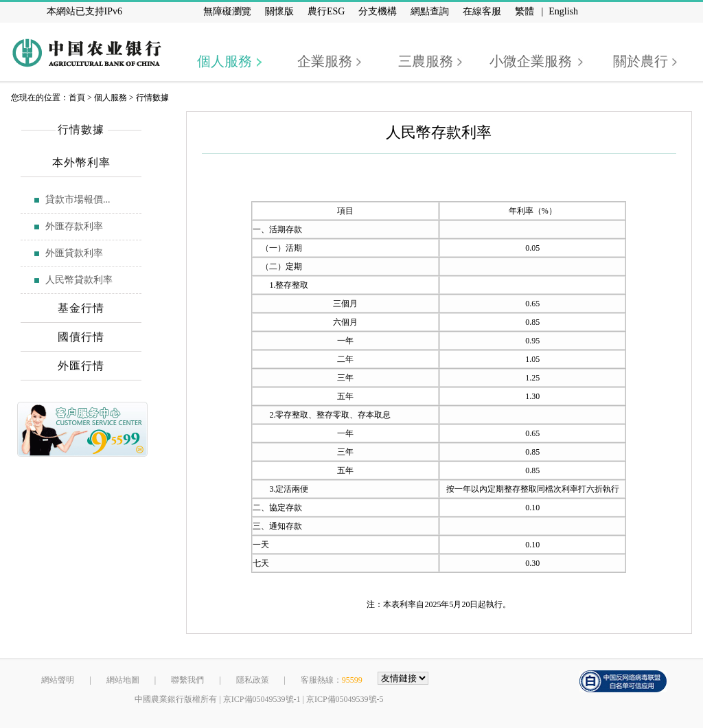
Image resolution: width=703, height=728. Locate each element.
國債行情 (81, 337)
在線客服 (482, 11)
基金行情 (81, 308)
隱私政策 (253, 680)
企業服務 (325, 61)
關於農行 (641, 61)
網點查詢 (430, 11)
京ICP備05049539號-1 (262, 699)
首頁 (77, 98)
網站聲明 (58, 680)
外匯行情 (81, 366)
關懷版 (279, 11)
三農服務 (426, 61)
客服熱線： (332, 680)
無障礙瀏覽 (227, 11)
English (563, 11)
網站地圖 (123, 680)
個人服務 (224, 61)
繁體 (525, 11)
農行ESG (326, 11)
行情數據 (152, 98)
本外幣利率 (81, 162)
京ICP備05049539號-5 (345, 699)
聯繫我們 (187, 680)
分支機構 (378, 11)
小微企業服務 (531, 61)
